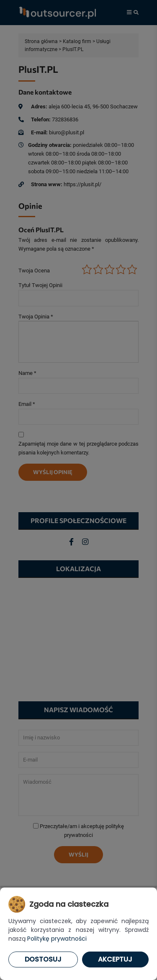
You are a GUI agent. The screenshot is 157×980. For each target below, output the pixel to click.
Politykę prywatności (57, 939)
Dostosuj (43, 959)
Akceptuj (115, 959)
